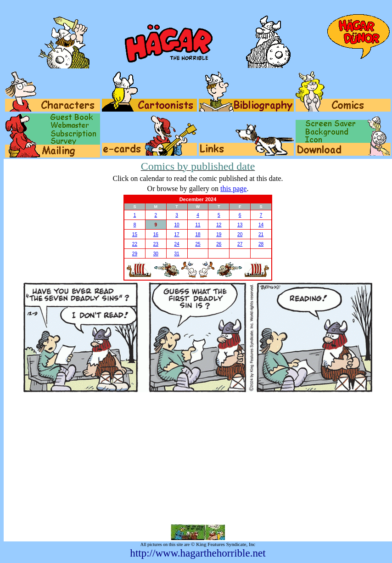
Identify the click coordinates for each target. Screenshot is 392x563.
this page (233, 189)
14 (261, 225)
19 (219, 234)
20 (240, 234)
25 (198, 244)
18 (198, 234)
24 (177, 244)
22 (135, 244)
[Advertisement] (198, 458)
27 (240, 244)
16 (156, 234)
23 (156, 244)
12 (219, 225)
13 (240, 225)
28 (261, 244)
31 (177, 254)
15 (135, 234)
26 (219, 244)
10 (177, 225)
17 (177, 234)
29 (135, 254)
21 (261, 234)
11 (198, 225)
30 (156, 254)
